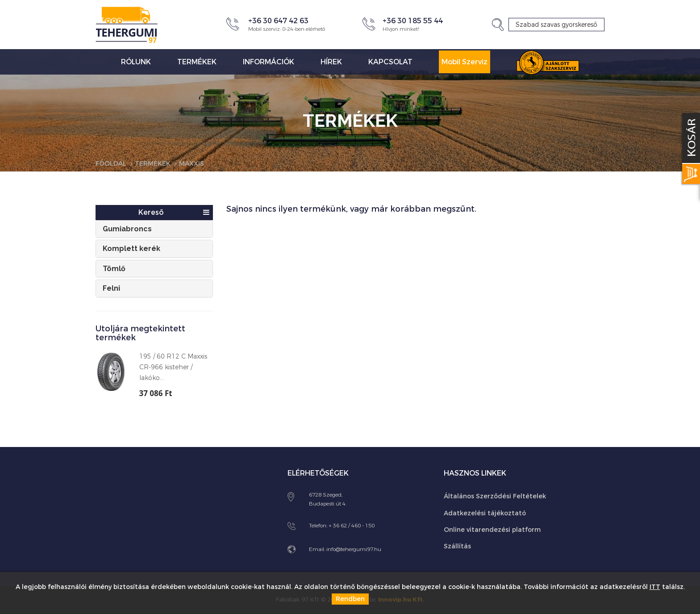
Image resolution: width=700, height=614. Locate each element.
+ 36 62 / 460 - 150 (352, 526)
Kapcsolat (390, 62)
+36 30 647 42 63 (278, 21)
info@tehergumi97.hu (354, 549)
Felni (111, 288)
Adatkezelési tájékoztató (485, 513)
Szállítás (457, 546)
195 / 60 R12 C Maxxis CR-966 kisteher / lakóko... (173, 367)
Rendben (350, 599)
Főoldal (111, 164)
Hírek (331, 62)
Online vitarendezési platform (492, 530)
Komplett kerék (131, 249)
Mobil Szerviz (465, 62)
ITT (655, 587)
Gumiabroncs (127, 229)
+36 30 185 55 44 (413, 21)
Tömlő (114, 269)
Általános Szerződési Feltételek (495, 496)
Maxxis (192, 164)
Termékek (197, 62)
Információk (269, 62)
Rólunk (136, 62)
